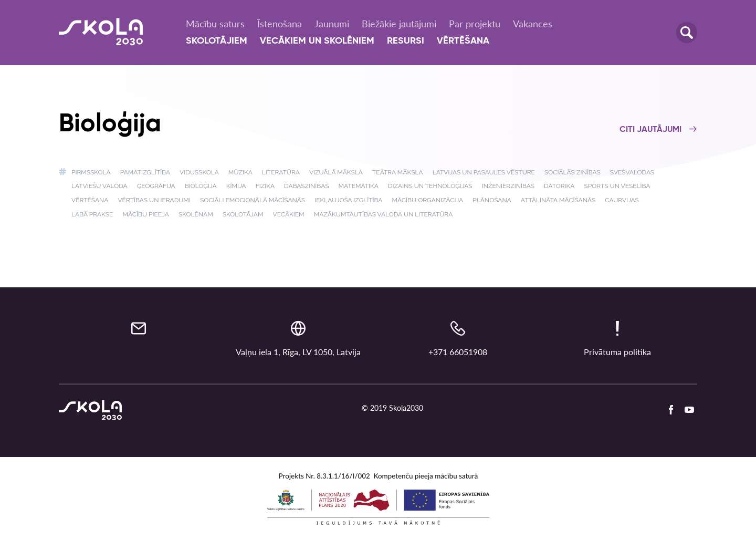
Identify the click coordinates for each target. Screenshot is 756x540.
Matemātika (359, 186)
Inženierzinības (508, 186)
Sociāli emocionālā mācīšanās (253, 200)
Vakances (533, 24)
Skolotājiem (217, 41)
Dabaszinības (306, 186)
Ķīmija (236, 186)
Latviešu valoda (99, 186)
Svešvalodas (632, 172)
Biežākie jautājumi (399, 24)
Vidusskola (199, 172)
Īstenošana (280, 24)
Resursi (406, 41)
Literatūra (281, 172)
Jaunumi (332, 24)
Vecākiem (289, 214)
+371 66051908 (458, 352)
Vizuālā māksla (336, 172)
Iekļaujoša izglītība (348, 200)
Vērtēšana (463, 41)
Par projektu (475, 24)
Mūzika (240, 172)
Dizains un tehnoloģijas (430, 186)
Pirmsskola (91, 172)
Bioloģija (201, 186)
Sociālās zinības (573, 172)
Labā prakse (92, 214)
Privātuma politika (617, 352)
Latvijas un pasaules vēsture (484, 172)
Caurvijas (622, 200)
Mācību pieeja (145, 214)
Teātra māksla (398, 172)
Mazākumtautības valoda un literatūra (384, 214)
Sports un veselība (617, 186)
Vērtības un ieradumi (154, 200)
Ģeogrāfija (156, 186)
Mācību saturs (215, 24)
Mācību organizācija (428, 200)
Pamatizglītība (145, 172)
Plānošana (492, 200)
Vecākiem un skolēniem (317, 41)
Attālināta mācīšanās (558, 200)
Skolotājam (243, 214)
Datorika (559, 186)
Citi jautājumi (658, 130)
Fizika (265, 186)
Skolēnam (196, 214)
